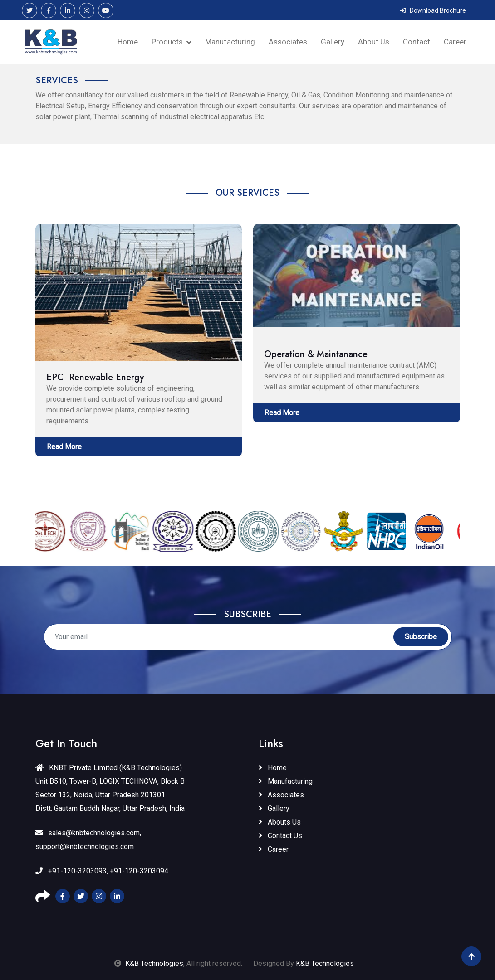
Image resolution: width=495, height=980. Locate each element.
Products (167, 42)
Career (455, 42)
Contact (417, 42)
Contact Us (280, 836)
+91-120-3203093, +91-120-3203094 (102, 871)
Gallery (333, 42)
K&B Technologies (154, 963)
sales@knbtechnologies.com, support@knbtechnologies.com (88, 840)
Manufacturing (230, 42)
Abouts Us (280, 822)
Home (128, 42)
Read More (64, 447)
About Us (374, 42)
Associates (288, 42)
